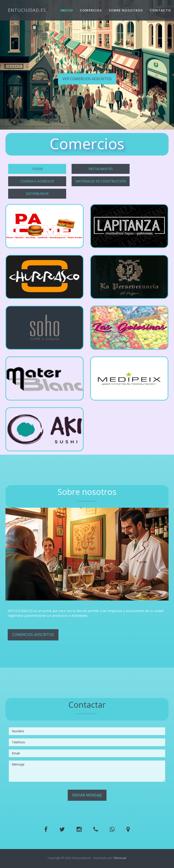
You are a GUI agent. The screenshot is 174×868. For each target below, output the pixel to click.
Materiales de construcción (101, 181)
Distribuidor (37, 194)
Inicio (67, 10)
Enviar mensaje (87, 795)
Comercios (91, 10)
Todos (37, 169)
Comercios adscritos (33, 635)
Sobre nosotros (126, 10)
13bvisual (119, 858)
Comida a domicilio (37, 181)
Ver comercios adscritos (87, 79)
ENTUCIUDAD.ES (27, 10)
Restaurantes (101, 169)
